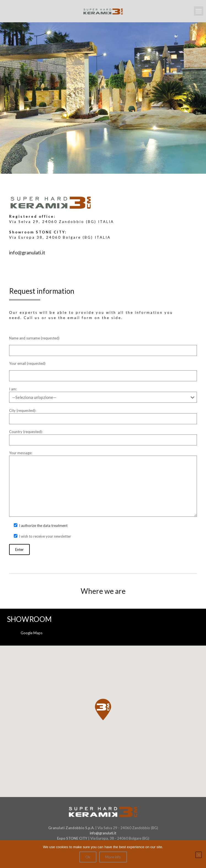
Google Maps (32, 633)
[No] (199, 855)
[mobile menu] (199, 11)
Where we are (103, 591)
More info (113, 857)
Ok (88, 857)
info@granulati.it (103, 833)
